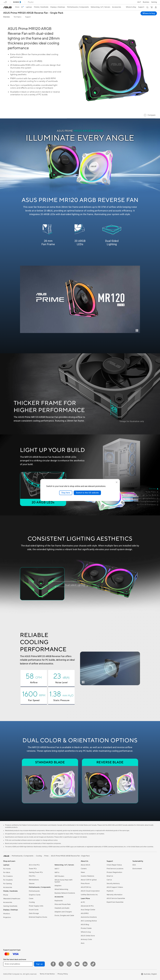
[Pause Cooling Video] (83, 682)
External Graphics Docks (38, 917)
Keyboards (59, 901)
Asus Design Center (88, 910)
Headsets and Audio (62, 908)
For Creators (8, 876)
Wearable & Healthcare (12, 899)
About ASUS (85, 865)
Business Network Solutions (65, 893)
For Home (7, 869)
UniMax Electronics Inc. (89, 895)
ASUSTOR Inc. (86, 887)
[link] (7, 7)
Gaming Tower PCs (36, 872)
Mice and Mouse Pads (63, 904)
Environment (137, 869)
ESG (134, 865)
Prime (46, 856)
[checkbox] (150, 115)
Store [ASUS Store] (17, 7)
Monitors (7, 914)
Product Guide (86, 928)
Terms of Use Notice (47, 974)
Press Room (85, 884)
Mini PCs (32, 876)
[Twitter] (61, 964)
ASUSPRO (85, 913)
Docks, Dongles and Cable (64, 916)
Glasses (32, 884)
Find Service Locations (115, 869)
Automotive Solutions (89, 917)
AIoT (139, 2)
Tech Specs (17, 17)
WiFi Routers (59, 876)
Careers (84, 869)
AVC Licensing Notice (89, 921)
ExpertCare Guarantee (115, 902)
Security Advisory (113, 884)
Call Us (109, 880)
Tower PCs (33, 869)
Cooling (32, 902)
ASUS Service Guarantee (116, 898)
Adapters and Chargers (63, 912)
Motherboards (34, 891)
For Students (8, 880)
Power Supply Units (36, 906)
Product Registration (114, 872)
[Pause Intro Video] (137, 330)
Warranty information (114, 895)
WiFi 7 (57, 869)
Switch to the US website (87, 493)
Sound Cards (34, 910)
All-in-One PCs (34, 865)
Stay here (66, 493)
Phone (6, 895)
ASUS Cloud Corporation (90, 891)
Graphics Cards (35, 895)
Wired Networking (61, 889)
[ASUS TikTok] (93, 964)
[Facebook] (53, 964)
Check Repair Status (114, 865)
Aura (83, 943)
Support (28, 17)
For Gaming (8, 884)
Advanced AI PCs (87, 906)
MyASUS (110, 891)
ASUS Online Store (88, 936)
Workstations (34, 880)
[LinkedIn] (85, 964)
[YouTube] (77, 964)
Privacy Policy (63, 974)
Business (146, 2)
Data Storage (34, 913)
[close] (117, 482)
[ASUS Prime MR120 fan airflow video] (110, 668)
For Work (7, 872)
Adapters (58, 886)
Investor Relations (87, 876)
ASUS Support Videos (115, 887)
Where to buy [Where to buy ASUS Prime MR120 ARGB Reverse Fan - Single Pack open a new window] (149, 13)
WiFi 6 (57, 872)
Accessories (8, 887)
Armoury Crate (86, 939)
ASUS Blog (85, 925)
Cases (31, 899)
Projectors (7, 917)
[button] (154, 2)
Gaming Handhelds (10, 906)
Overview (6, 17)
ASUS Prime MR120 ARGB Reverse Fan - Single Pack (33, 13)
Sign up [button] (39, 964)
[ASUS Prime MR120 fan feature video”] (80, 299)
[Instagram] (69, 964)
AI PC (83, 902)
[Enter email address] (18, 964)
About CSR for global (89, 880)
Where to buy (86, 932)
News (83, 872)
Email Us (110, 876)
